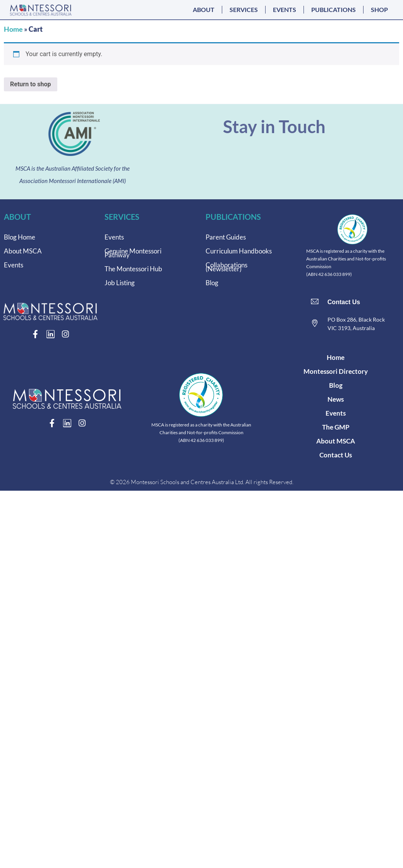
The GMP (336, 427)
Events (14, 265)
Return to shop (31, 84)
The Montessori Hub (133, 269)
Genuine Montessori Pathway (133, 253)
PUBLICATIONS (334, 9)
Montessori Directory (336, 371)
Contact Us (344, 302)
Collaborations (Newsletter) (226, 267)
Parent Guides (226, 237)
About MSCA (23, 251)
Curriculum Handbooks (239, 251)
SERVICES (244, 9)
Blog (212, 283)
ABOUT (204, 9)
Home (13, 29)
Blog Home (20, 237)
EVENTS (285, 9)
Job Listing (120, 283)
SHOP (379, 9)
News (336, 399)
